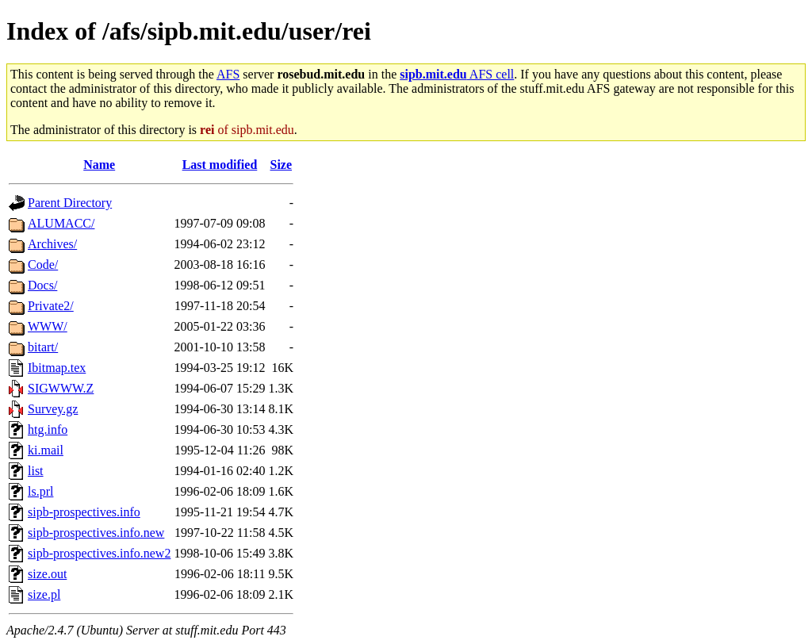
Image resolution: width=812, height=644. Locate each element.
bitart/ (43, 347)
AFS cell (457, 74)
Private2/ (51, 306)
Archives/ (52, 244)
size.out (47, 574)
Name (99, 165)
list (36, 471)
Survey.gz (53, 409)
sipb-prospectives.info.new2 (99, 553)
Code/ (43, 264)
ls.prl (40, 491)
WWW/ (48, 326)
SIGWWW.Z (61, 388)
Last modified (220, 165)
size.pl (44, 594)
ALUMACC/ (61, 223)
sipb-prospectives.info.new (96, 533)
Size (282, 165)
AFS (228, 74)
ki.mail (46, 450)
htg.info (48, 429)
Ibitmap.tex (57, 368)
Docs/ (42, 285)
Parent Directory (70, 203)
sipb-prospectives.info (84, 512)
